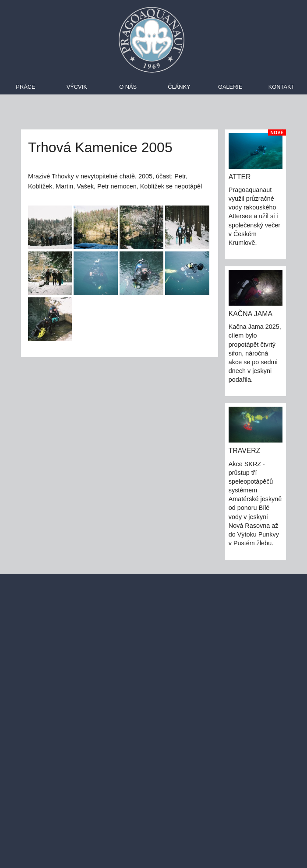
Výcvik (77, 87)
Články (179, 87)
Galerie (230, 87)
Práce (25, 87)
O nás (128, 87)
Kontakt (282, 87)
